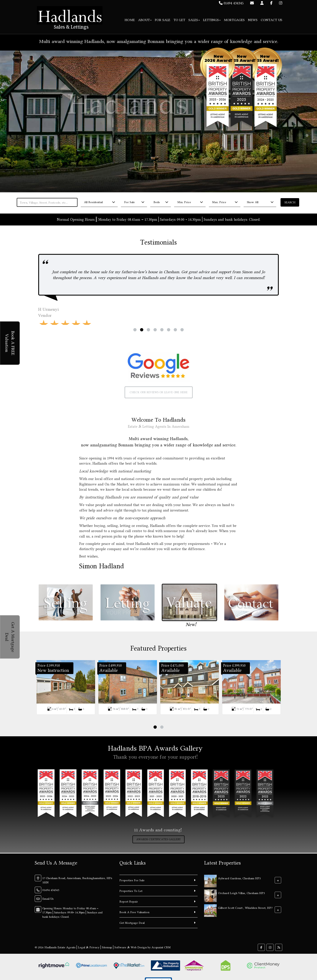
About (145, 20)
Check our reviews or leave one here (159, 392)
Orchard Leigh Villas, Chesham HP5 (241, 893)
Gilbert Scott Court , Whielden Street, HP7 (245, 908)
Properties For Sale (132, 880)
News (253, 20)
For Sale (163, 20)
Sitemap (107, 947)
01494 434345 (231, 3)
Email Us (48, 899)
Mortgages (234, 20)
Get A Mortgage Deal (10, 637)
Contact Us (272, 20)
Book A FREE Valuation (10, 343)
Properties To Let (131, 891)
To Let (179, 20)
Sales (194, 20)
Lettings (212, 20)
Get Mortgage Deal (132, 923)
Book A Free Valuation (134, 912)
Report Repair (129, 901)
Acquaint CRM (161, 947)
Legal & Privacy (89, 947)
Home (130, 20)
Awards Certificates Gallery (158, 839)
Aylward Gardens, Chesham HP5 (239, 878)
